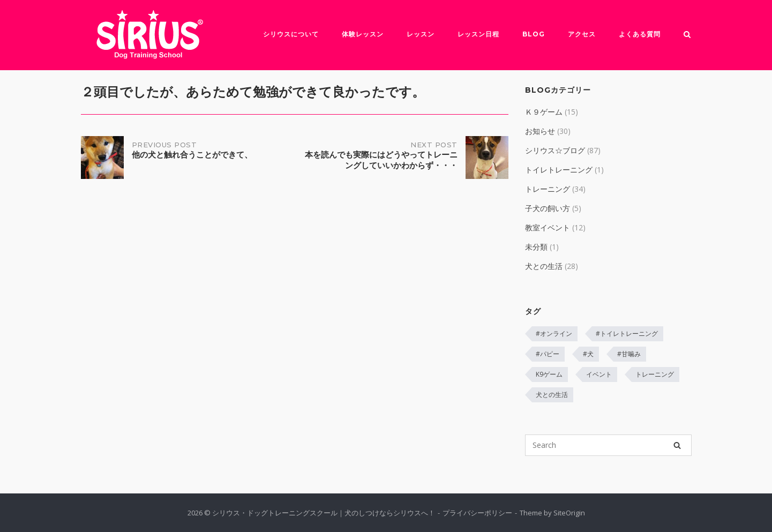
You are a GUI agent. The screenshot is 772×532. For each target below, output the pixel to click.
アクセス (582, 34)
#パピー (548, 354)
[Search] (677, 445)
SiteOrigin (569, 513)
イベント (599, 374)
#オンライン (554, 334)
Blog (534, 34)
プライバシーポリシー (477, 513)
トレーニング (548, 189)
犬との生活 (544, 266)
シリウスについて (291, 34)
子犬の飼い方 (548, 208)
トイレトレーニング (559, 170)
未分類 (536, 247)
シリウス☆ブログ (555, 150)
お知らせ (540, 131)
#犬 (588, 354)
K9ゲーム (549, 374)
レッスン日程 (478, 34)
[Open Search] (687, 35)
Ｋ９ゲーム (544, 112)
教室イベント (548, 227)
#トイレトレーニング (627, 334)
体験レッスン (363, 34)
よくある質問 (640, 34)
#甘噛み (629, 354)
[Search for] (608, 445)
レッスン (421, 34)
